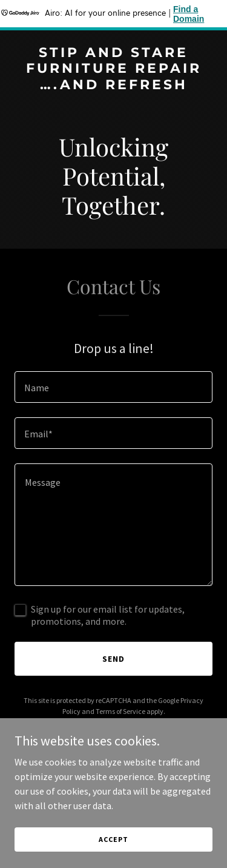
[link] (113, 86)
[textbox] (113, 387)
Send (113, 659)
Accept (113, 839)
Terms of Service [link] (120, 711)
